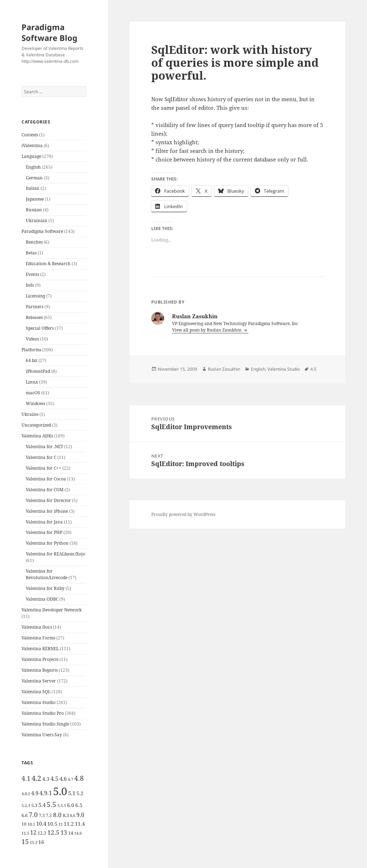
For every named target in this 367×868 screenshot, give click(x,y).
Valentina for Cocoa (46, 479)
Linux (32, 382)
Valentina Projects (40, 659)
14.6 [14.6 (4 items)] (78, 833)
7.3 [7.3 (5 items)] (42, 815)
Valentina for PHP (44, 532)
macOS (33, 393)
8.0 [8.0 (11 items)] (57, 815)
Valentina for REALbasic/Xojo (56, 554)
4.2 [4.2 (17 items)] (36, 778)
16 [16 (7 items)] (41, 842)
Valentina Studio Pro (43, 713)
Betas (31, 253)
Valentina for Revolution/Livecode (47, 574)
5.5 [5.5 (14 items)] (51, 804)
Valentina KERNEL (40, 649)
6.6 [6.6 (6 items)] (25, 815)
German (34, 178)
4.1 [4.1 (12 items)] (26, 778)
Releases (34, 317)
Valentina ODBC (42, 599)
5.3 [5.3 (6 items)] (34, 805)
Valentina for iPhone (47, 511)
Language (31, 156)
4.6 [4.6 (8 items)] (63, 779)
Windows (35, 403)
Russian (34, 210)
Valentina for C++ (44, 468)
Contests (30, 135)
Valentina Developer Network (52, 610)
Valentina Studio (39, 702)
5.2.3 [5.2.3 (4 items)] (26, 806)
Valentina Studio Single (45, 724)
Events (32, 274)
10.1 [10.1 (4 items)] (31, 824)
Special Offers (40, 328)
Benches (34, 242)
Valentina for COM (45, 490)
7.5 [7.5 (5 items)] (49, 815)
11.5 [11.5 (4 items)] (25, 833)
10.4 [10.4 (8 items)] (41, 824)
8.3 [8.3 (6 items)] (66, 815)
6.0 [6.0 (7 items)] (71, 805)
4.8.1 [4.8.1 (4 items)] (26, 794)
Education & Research (48, 264)
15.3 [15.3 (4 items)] (34, 843)
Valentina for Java (44, 522)
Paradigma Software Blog (49, 32)
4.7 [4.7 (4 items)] (70, 779)
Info (30, 285)
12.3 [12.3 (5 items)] (42, 833)
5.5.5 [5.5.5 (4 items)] (62, 806)
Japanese (35, 199)
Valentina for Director (48, 500)
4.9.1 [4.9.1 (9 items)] (46, 793)
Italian (33, 188)
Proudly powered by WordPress (183, 514)
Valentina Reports (40, 670)
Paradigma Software (42, 231)
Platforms (31, 350)
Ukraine (30, 414)
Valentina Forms (38, 638)
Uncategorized (36, 425)
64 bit (32, 360)
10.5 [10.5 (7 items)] (52, 824)
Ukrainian (37, 220)
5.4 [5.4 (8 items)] (42, 805)
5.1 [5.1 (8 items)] (72, 793)
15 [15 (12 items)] (25, 841)
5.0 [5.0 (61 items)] (60, 791)
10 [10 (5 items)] (24, 824)
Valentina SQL (36, 692)
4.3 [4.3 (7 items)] (46, 779)
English (33, 167)
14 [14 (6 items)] (71, 833)
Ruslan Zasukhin (224, 369)
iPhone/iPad (38, 371)
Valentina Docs (37, 627)
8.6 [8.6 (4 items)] (73, 816)
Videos (32, 339)
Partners (35, 307)
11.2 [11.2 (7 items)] (69, 824)
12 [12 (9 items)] (33, 832)
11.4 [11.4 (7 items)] (80, 824)
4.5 (313, 369)
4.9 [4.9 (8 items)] (35, 793)
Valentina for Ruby (45, 588)
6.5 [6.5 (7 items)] (79, 805)
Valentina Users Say (42, 735)
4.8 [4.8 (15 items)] (79, 778)
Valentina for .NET (44, 447)
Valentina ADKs (37, 436)
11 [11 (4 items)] (61, 824)
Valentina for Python (47, 543)
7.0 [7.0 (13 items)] (33, 814)
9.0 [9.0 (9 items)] (80, 815)
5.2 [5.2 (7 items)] (80, 793)
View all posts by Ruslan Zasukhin (207, 330)
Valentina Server (39, 681)
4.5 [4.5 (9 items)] (54, 779)
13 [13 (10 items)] (64, 832)
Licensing (35, 296)
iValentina (32, 146)
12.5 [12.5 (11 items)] (53, 832)
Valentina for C (41, 457)
